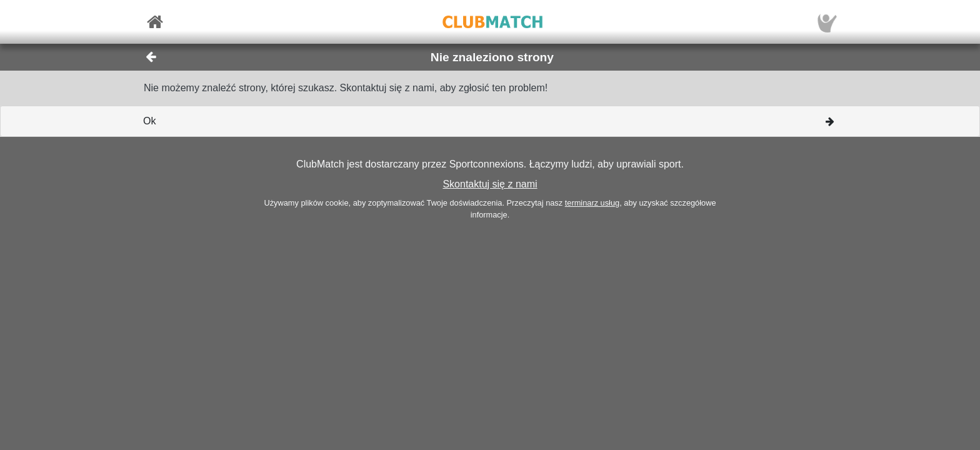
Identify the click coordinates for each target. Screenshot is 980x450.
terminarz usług (592, 203)
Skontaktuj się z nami (490, 184)
